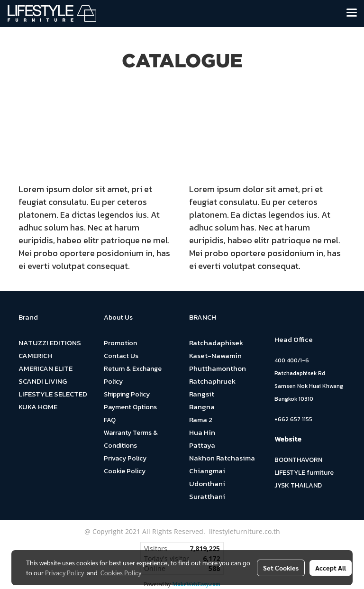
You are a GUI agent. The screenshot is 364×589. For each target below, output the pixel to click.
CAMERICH (35, 355)
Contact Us (121, 356)
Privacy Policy (125, 458)
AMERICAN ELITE (45, 368)
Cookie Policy (125, 471)
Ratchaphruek (212, 381)
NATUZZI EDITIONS (50, 343)
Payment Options (130, 407)
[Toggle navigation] (352, 13)
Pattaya (202, 445)
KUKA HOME (38, 407)
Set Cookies (281, 568)
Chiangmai (207, 471)
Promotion (120, 343)
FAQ (110, 420)
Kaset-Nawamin (215, 355)
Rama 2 (201, 419)
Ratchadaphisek (216, 343)
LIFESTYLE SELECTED (53, 394)
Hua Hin (202, 432)
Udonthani (207, 483)
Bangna (202, 407)
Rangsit (202, 394)
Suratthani (207, 496)
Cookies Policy (121, 572)
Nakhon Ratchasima (222, 458)
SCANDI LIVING (43, 381)
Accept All (331, 568)
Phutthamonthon (218, 368)
